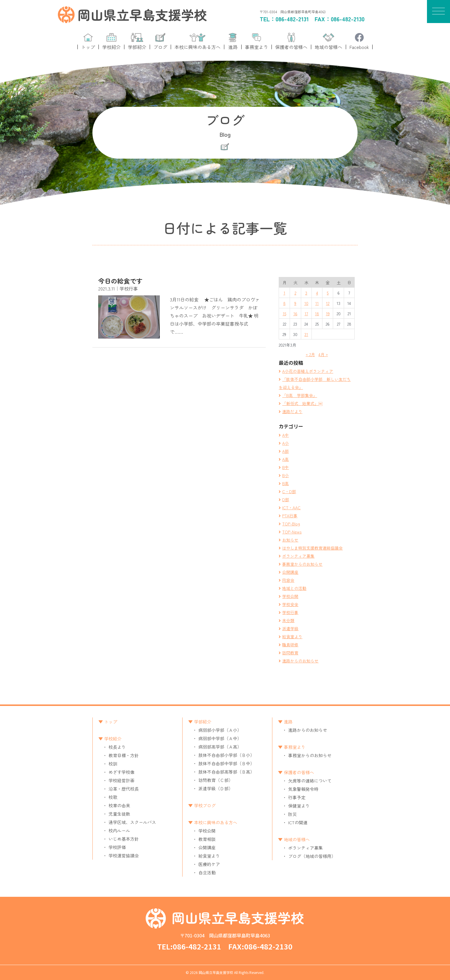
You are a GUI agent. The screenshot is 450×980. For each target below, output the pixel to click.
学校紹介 (113, 739)
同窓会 (288, 580)
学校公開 (290, 596)
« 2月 (310, 354)
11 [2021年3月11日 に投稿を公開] (317, 303)
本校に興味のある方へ (216, 822)
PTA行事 (290, 516)
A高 (285, 459)
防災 (293, 814)
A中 (285, 435)
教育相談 (207, 839)
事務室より (295, 747)
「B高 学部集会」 (300, 395)
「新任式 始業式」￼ (302, 403)
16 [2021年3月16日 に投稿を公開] (295, 314)
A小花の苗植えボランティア (308, 371)
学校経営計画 (121, 780)
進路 (288, 722)
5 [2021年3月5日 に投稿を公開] (328, 293)
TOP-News (292, 532)
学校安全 (290, 604)
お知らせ (290, 540)
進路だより (292, 411)
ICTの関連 (298, 822)
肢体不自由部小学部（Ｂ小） (226, 755)
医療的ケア (209, 864)
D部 (286, 500)
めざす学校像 (121, 772)
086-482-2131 (292, 19)
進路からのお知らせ (300, 661)
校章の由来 (119, 805)
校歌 (113, 797)
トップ (111, 722)
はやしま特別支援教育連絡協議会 (312, 548)
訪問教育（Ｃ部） (216, 780)
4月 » (323, 354)
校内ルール (119, 830)
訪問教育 (290, 653)
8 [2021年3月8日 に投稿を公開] (284, 303)
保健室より (299, 806)
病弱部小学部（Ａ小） (220, 730)
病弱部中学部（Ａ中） (220, 738)
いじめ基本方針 (124, 839)
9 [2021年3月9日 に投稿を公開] (295, 303)
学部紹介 (203, 722)
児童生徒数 (119, 814)
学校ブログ (205, 805)
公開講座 (290, 572)
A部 (285, 451)
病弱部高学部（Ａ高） (220, 747)
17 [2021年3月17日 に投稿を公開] (306, 314)
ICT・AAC (291, 508)
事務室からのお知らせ (302, 564)
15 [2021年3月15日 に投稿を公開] (284, 314)
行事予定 (297, 797)
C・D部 (289, 491)
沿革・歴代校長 (124, 789)
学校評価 (117, 847)
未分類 (288, 620)
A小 (285, 443)
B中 (285, 467)
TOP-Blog (291, 524)
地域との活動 (294, 588)
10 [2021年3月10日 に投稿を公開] (306, 303)
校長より (117, 747)
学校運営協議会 (124, 855)
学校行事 (290, 612)
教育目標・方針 (124, 755)
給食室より (292, 637)
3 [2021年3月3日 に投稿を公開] (306, 293)
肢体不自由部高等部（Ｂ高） (226, 772)
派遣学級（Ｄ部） (216, 788)
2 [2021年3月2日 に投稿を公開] (295, 293)
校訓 (113, 764)
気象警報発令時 (303, 789)
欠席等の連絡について (310, 781)
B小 (285, 475)
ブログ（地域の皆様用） (312, 856)
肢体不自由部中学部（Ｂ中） (226, 763)
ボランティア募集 (298, 556)
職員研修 (290, 645)
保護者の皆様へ (299, 772)
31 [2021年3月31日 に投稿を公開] (306, 334)
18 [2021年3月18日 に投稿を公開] (317, 314)
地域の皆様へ (297, 839)
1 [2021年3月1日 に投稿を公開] (284, 293)
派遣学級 (290, 628)
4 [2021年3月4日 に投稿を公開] (317, 293)
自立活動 (207, 872)
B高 (285, 483)
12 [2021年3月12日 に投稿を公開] (328, 303)
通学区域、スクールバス (132, 822)
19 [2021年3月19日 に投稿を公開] (328, 314)
